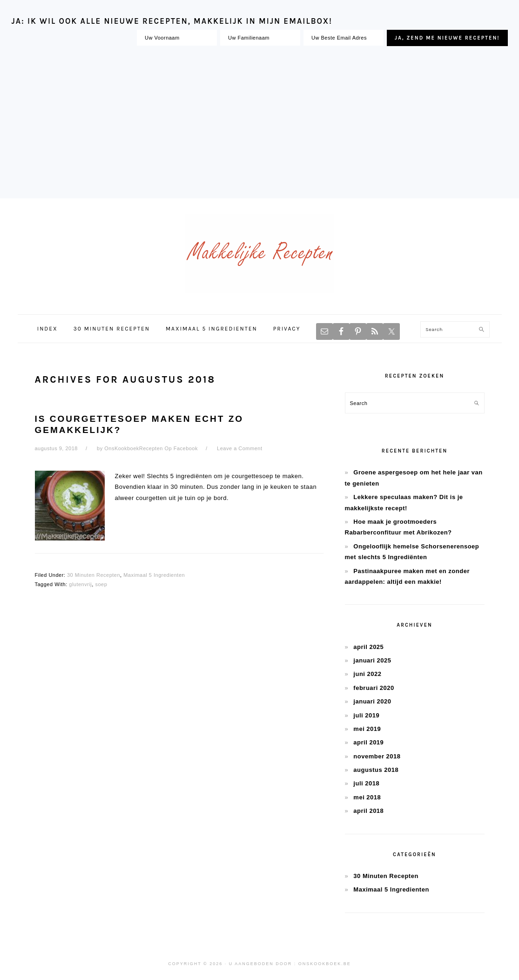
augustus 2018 (376, 770)
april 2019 (368, 742)
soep (101, 584)
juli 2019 (366, 715)
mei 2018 (367, 797)
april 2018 (368, 811)
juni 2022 (367, 674)
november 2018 (377, 756)
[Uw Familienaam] (260, 38)
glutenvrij (80, 584)
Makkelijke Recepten (260, 254)
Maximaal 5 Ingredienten (154, 575)
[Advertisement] (259, 124)
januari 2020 (372, 701)
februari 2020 (374, 688)
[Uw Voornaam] (177, 38)
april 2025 (368, 647)
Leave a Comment (239, 448)
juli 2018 (366, 783)
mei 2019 (367, 729)
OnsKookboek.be (325, 964)
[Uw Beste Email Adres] (344, 38)
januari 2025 (372, 660)
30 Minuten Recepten (94, 575)
